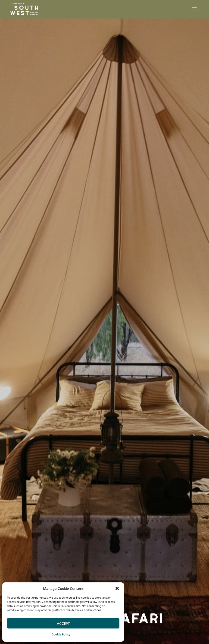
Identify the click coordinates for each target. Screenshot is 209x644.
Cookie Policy (61, 634)
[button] (117, 588)
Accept (63, 623)
